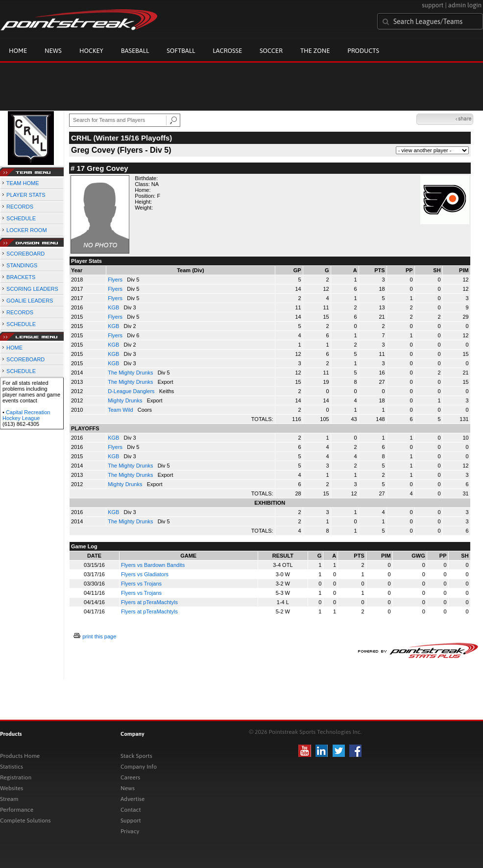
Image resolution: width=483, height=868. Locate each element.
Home (18, 51)
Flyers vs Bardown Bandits (153, 565)
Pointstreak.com (79, 21)
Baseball (135, 51)
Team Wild (121, 410)
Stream (9, 799)
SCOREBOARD (25, 254)
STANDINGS (22, 265)
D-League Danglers (132, 391)
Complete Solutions (25, 821)
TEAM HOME (23, 183)
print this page (99, 636)
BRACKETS (21, 277)
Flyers (116, 280)
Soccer (271, 51)
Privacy (130, 831)
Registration (16, 777)
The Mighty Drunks (131, 373)
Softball (181, 51)
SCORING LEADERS (32, 289)
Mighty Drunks (126, 400)
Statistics (12, 767)
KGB (114, 307)
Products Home (20, 756)
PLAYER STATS (26, 195)
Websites (12, 788)
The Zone (315, 51)
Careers (130, 777)
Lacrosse (227, 51)
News (53, 51)
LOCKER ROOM (27, 230)
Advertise (133, 799)
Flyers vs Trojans (141, 584)
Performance (17, 810)
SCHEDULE (21, 218)
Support (131, 821)
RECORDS (20, 207)
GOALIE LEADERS (30, 301)
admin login (465, 5)
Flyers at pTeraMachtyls (149, 602)
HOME (14, 348)
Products (363, 51)
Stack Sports (136, 756)
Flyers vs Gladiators (145, 574)
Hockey (91, 51)
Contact (131, 810)
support (433, 5)
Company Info (139, 767)
